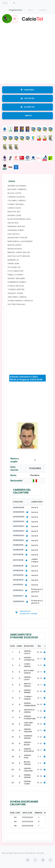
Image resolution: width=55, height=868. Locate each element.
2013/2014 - (21, 575)
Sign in (31, 10)
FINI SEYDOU (13, 223)
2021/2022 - (21, 526)
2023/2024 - (21, 517)
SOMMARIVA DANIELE (17, 282)
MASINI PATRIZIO (15, 249)
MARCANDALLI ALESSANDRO (20, 241)
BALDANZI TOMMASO (17, 189)
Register (43, 10)
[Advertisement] (27, 53)
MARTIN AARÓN (14, 245)
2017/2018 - (21, 555)
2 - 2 (39, 717)
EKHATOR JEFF (14, 212)
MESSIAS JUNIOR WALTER (19, 252)
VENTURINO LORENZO (17, 297)
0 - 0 (39, 652)
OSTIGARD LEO (14, 267)
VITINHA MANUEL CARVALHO (20, 301)
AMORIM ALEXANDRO (17, 186)
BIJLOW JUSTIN (14, 193)
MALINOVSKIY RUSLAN (17, 238)
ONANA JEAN (13, 263)
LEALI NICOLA (14, 234)
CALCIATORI (27, 98)
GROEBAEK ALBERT (16, 230)
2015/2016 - (21, 566)
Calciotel (40, 853)
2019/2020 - (21, 536)
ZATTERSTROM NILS (16, 304)
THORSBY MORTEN (16, 289)
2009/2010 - (21, 602)
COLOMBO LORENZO (17, 200)
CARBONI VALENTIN (16, 197)
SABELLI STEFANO (15, 275)
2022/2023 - (21, 522)
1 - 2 (39, 711)
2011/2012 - (20, 585)
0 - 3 (39, 678)
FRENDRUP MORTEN (16, 226)
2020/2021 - (21, 531)
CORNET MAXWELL (16, 204)
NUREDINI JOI (13, 260)
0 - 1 (39, 659)
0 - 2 (39, 704)
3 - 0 (39, 769)
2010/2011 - (21, 591)
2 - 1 (39, 672)
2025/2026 (19, 507)
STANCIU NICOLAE (16, 286)
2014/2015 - (21, 571)
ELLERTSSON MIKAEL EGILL (19, 219)
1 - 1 (39, 665)
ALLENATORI (27, 107)
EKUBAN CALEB (14, 215)
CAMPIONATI (27, 90)
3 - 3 (39, 724)
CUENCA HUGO (14, 208)
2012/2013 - (21, 580)
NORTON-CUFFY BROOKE (19, 256)
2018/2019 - (21, 545)
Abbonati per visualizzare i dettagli (26, 612)
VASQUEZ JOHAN (15, 293)
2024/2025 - (21, 512)
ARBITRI (28, 116)
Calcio (32, 18)
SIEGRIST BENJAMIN (16, 278)
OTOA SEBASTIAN (15, 271)
